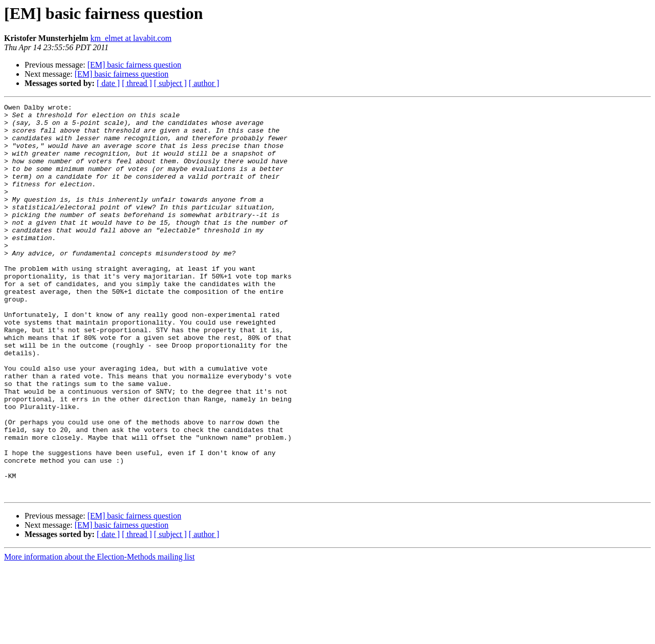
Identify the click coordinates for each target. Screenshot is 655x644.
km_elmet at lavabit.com (131, 38)
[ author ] (204, 83)
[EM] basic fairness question (135, 65)
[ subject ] (170, 83)
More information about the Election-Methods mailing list (99, 635)
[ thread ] (137, 83)
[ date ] (108, 83)
